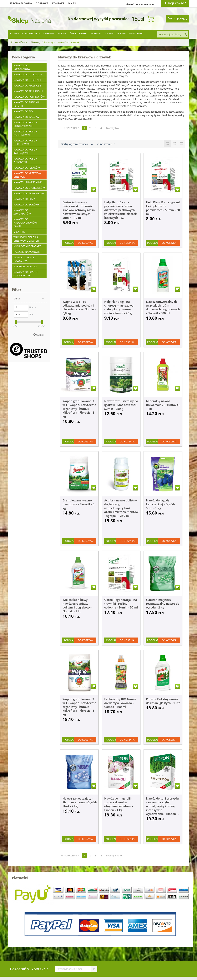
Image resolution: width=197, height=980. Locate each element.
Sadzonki (96, 34)
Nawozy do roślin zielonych (25, 160)
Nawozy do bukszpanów (22, 67)
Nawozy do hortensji (27, 80)
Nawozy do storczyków (29, 188)
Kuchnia (109, 34)
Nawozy (62, 34)
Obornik (19, 232)
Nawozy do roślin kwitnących (25, 151)
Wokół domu (136, 34)
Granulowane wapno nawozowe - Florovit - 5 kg (78, 504)
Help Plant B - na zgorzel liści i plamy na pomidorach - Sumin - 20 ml (163, 208)
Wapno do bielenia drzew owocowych (26, 239)
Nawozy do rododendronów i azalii (26, 223)
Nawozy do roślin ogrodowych (25, 142)
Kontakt (58, 3)
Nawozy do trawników (29, 193)
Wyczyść (40, 335)
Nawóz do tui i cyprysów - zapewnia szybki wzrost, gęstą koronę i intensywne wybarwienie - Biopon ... (163, 806)
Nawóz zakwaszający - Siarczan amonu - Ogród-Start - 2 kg (80, 802)
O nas (72, 3)
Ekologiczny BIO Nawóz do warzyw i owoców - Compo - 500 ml (120, 703)
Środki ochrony (79, 34)
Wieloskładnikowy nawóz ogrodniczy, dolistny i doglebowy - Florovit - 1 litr (77, 605)
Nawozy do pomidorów (29, 97)
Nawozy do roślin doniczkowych (25, 124)
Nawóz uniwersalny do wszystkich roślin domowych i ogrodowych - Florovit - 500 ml (163, 307)
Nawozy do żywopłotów (22, 212)
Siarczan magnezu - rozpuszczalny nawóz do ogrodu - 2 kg (163, 603)
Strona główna (21, 3)
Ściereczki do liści (25, 266)
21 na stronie (106, 144)
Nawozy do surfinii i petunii (27, 104)
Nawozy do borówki (27, 204)
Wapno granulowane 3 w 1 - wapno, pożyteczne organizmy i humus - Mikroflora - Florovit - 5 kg (79, 707)
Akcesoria (49, 34)
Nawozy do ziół (24, 111)
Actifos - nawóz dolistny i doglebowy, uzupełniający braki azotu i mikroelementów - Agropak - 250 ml (121, 508)
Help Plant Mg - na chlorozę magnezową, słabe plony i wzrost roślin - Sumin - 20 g (119, 307)
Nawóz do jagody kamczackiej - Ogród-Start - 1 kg (160, 504)
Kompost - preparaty (27, 246)
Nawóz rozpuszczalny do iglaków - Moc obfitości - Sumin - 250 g (121, 405)
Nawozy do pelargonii (28, 91)
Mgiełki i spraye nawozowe (24, 259)
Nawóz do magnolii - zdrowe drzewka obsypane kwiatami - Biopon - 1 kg (119, 804)
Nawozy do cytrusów (28, 74)
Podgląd (69, 243)
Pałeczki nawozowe (27, 252)
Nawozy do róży (24, 199)
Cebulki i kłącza (31, 34)
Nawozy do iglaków (27, 168)
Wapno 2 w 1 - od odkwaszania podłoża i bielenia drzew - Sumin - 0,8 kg (79, 307)
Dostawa (42, 3)
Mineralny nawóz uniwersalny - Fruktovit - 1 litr (163, 405)
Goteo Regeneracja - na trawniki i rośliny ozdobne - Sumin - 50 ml (121, 603)
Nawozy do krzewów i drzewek (28, 175)
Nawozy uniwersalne (28, 182)
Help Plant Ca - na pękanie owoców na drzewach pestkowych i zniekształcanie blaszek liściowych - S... (121, 210)
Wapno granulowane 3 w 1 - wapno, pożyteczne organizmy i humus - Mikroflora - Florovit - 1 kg (79, 409)
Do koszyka (85, 243)
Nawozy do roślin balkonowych (25, 133)
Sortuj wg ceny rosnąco (78, 144)
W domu (121, 34)
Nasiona (14, 34)
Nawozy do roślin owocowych (25, 274)
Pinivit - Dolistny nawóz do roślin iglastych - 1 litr (163, 701)
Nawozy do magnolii (27, 86)
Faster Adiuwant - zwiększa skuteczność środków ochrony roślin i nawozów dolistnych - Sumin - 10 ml (79, 210)
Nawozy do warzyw (26, 117)
